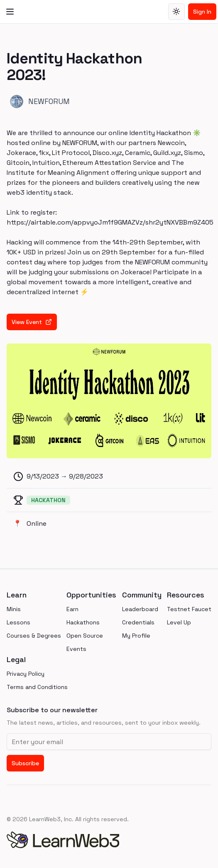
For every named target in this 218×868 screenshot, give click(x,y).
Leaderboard (140, 609)
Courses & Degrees (34, 636)
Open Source (85, 636)
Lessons (18, 622)
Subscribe (25, 763)
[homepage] (109, 840)
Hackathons (83, 622)
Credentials (138, 622)
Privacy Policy (26, 674)
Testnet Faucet (189, 609)
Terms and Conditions (37, 687)
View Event (32, 322)
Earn (72, 609)
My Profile (136, 636)
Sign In (202, 12)
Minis (14, 609)
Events (76, 649)
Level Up (179, 622)
